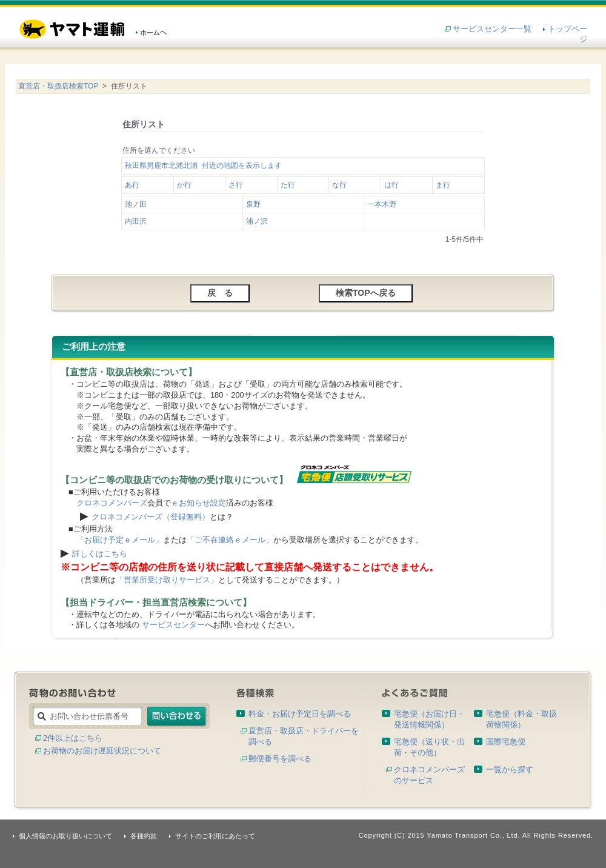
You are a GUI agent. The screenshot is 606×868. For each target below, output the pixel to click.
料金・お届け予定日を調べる (300, 714)
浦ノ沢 (257, 221)
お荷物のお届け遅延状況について (102, 751)
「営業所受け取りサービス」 (167, 580)
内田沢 (136, 221)
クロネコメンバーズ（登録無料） (151, 517)
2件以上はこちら (73, 738)
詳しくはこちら (100, 554)
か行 (184, 185)
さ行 (236, 185)
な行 (339, 185)
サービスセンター (173, 625)
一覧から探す (510, 770)
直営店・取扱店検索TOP (58, 86)
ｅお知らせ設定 (198, 503)
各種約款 (144, 836)
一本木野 (382, 204)
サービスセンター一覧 (492, 29)
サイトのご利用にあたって (215, 836)
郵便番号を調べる (280, 759)
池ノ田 (136, 204)
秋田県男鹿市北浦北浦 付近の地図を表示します (203, 165)
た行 (288, 185)
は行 (391, 185)
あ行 (132, 185)
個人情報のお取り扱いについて (65, 836)
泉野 (253, 204)
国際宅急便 (506, 742)
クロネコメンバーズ (112, 503)
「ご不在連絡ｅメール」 (230, 540)
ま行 (443, 185)
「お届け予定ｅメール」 (120, 540)
